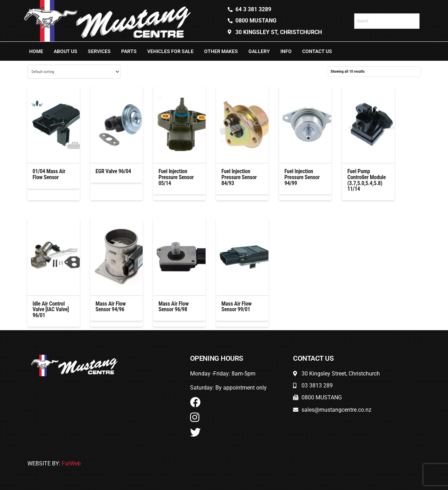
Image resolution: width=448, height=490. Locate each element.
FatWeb (71, 463)
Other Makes (221, 51)
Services (99, 51)
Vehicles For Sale (170, 51)
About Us (66, 51)
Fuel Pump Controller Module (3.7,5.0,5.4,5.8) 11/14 (366, 180)
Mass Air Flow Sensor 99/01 (236, 307)
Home (36, 51)
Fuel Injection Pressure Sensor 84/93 (239, 177)
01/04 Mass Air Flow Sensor (49, 174)
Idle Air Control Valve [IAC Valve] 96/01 (51, 310)
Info (286, 51)
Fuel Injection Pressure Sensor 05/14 (176, 177)
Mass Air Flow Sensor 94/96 (111, 307)
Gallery (259, 51)
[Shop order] (74, 72)
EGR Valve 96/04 (113, 171)
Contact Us (317, 51)
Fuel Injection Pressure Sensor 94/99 (302, 177)
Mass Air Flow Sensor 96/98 (174, 307)
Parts (129, 51)
